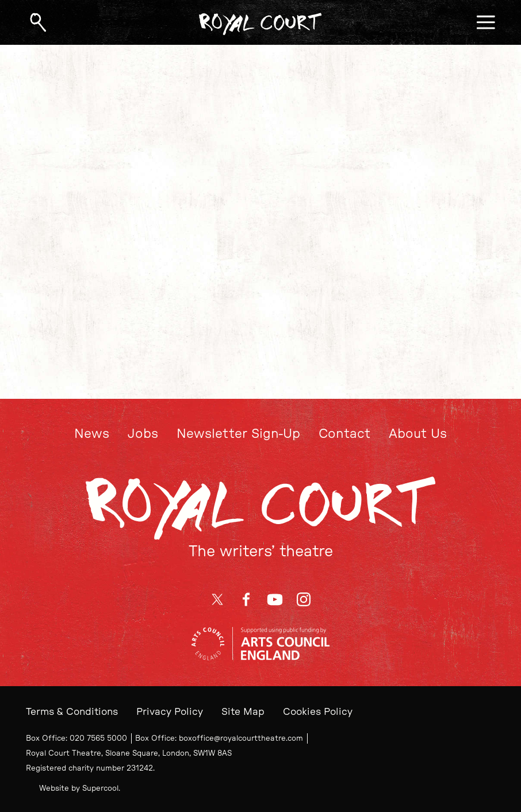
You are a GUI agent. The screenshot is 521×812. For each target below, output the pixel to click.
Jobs (143, 434)
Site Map (243, 712)
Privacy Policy (170, 712)
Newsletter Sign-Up (238, 434)
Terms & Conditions (72, 712)
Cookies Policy (318, 712)
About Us (418, 434)
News (92, 434)
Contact (344, 434)
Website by (79, 788)
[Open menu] (486, 22)
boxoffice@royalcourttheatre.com (241, 738)
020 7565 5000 (98, 738)
